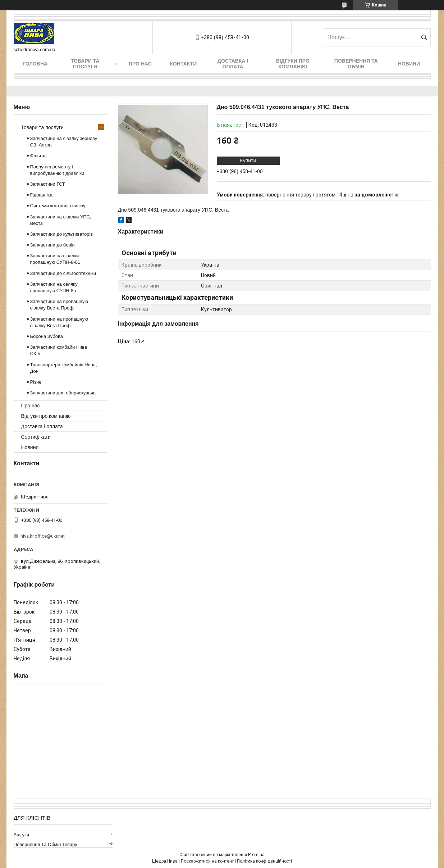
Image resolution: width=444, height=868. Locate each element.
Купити (248, 161)
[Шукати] (424, 37)
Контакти (183, 64)
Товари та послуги (85, 64)
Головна (35, 64)
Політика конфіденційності (264, 861)
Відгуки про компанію (293, 64)
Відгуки (21, 835)
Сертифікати (36, 437)
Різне (36, 382)
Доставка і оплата (233, 64)
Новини (409, 64)
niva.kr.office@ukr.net (43, 536)
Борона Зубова (47, 336)
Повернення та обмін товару (45, 844)
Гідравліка (41, 195)
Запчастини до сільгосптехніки (63, 273)
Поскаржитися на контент (207, 861)
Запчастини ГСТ (48, 184)
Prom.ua (256, 855)
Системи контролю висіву (58, 206)
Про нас (140, 64)
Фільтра (39, 156)
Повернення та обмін (356, 64)
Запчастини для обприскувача (63, 393)
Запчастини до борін (52, 245)
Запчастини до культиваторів (62, 234)
